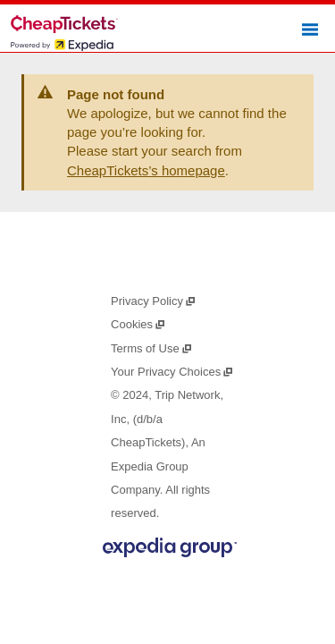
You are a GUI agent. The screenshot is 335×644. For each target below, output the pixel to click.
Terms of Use (152, 348)
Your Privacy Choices (172, 372)
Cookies (138, 324)
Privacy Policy (154, 301)
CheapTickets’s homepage (146, 170)
